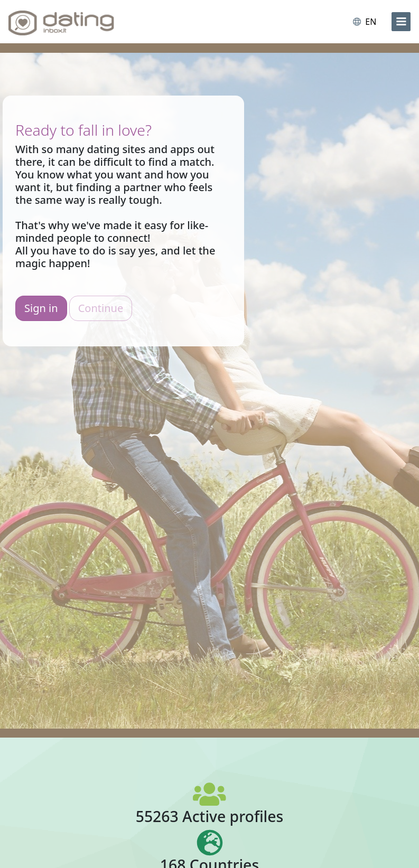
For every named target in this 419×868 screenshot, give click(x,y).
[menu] (401, 22)
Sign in (41, 308)
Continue (101, 308)
